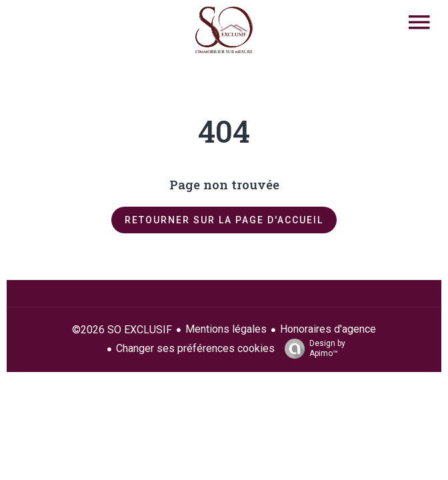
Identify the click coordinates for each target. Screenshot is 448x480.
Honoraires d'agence (328, 329)
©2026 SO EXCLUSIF (122, 330)
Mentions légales (226, 329)
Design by (312, 349)
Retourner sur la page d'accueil (224, 220)
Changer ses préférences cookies (195, 348)
